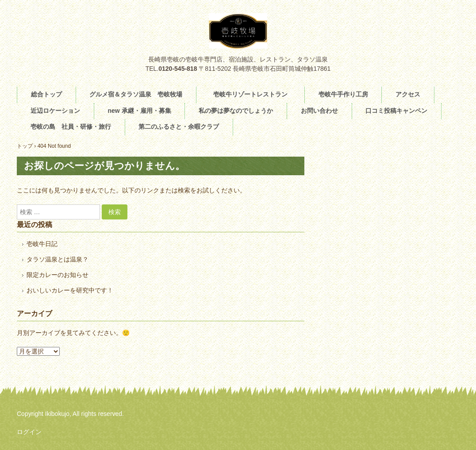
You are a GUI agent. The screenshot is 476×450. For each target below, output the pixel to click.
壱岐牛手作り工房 (343, 94)
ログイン (29, 432)
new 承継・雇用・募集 (139, 111)
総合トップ (46, 94)
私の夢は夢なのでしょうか (236, 111)
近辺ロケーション (55, 111)
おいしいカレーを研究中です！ (70, 290)
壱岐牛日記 (42, 244)
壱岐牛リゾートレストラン (253, 94)
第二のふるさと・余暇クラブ (179, 127)
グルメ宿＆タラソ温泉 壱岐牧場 (136, 94)
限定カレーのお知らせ (58, 275)
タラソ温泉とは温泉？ (58, 259)
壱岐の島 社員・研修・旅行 (71, 127)
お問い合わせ (319, 111)
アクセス (408, 94)
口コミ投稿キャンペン (396, 111)
